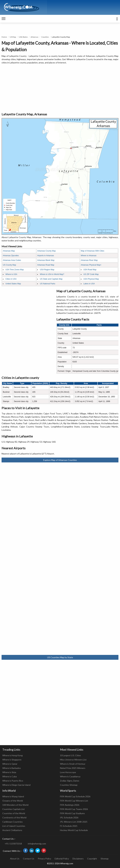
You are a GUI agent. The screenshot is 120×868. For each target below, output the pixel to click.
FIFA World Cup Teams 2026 (74, 809)
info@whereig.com (37, 844)
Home (4, 37)
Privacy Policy (44, 859)
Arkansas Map (9, 251)
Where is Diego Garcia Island (16, 785)
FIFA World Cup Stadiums (72, 813)
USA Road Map (90, 270)
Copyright (92, 859)
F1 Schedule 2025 (69, 826)
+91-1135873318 (13, 844)
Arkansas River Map (89, 260)
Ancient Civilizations (12, 830)
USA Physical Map (91, 279)
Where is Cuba (10, 776)
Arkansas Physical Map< (91, 265)
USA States (23, 37)
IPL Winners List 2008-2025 (74, 822)
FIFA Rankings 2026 (70, 805)
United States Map (13, 284)
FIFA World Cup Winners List (74, 801)
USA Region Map (47, 270)
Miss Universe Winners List (73, 760)
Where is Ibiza (9, 772)
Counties (45, 37)
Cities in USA (11, 279)
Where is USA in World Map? (52, 274)
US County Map (9, 265)
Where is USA (11, 274)
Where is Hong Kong (12, 755)
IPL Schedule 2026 (69, 817)
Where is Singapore (12, 760)
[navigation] (4, 19)
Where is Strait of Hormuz (73, 764)
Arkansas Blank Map (46, 260)
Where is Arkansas (89, 256)
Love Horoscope (68, 772)
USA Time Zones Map (15, 270)
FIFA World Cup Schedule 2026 (75, 796)
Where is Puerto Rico (13, 781)
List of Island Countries (14, 826)
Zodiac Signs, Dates (70, 781)
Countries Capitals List (14, 809)
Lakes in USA (89, 284)
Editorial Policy (62, 859)
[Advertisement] (60, 88)
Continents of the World (14, 817)
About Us (15, 859)
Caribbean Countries (12, 822)
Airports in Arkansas (46, 256)
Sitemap (105, 859)
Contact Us (29, 859)
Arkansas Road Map (46, 265)
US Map (13, 37)
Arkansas (35, 37)
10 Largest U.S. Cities (70, 755)
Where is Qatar (10, 764)
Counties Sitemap (69, 785)
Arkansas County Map (46, 251)
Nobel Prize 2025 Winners (73, 768)
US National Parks (47, 284)
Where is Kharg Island (13, 796)
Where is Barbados (12, 768)
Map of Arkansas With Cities (92, 251)
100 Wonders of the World (15, 805)
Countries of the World (14, 813)
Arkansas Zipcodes (11, 256)
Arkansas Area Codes (12, 260)
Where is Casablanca (70, 776)
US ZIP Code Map (91, 274)
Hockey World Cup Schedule (74, 830)
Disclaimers (78, 859)
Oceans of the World (13, 801)
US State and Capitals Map (51, 279)
